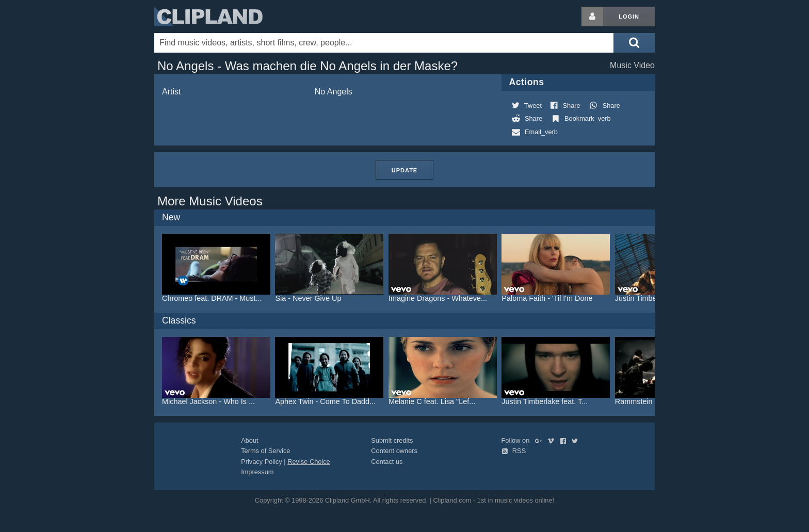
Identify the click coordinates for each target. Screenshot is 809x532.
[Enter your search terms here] (384, 43)
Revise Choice (309, 462)
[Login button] (592, 17)
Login (629, 17)
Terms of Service (265, 451)
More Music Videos (210, 201)
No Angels (334, 92)
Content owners (394, 451)
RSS (514, 451)
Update (405, 170)
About (249, 440)
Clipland (208, 17)
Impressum (257, 472)
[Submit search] (634, 43)
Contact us (387, 462)
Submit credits (392, 440)
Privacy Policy (262, 462)
